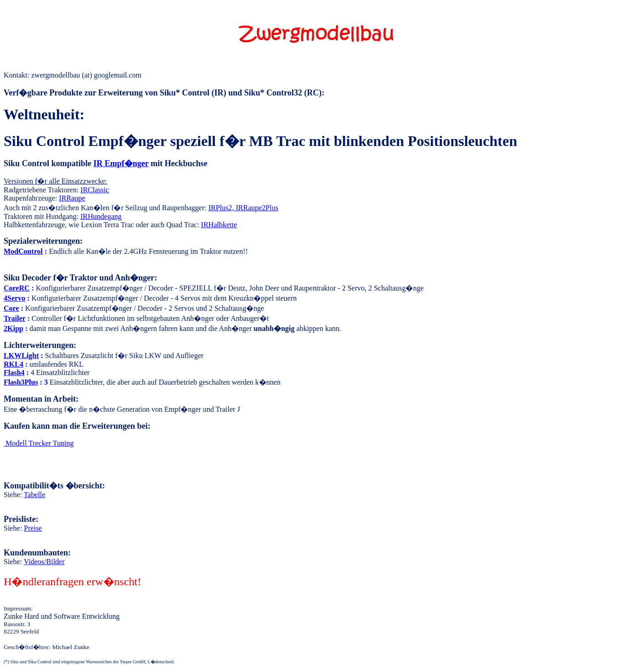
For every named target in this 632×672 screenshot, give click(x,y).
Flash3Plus (21, 382)
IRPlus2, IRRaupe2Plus (243, 208)
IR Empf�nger (121, 163)
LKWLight (21, 356)
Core (11, 308)
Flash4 (14, 372)
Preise (33, 528)
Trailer (14, 318)
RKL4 (14, 364)
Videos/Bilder (44, 562)
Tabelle (35, 495)
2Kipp (14, 328)
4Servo (14, 298)
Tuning (39, 443)
